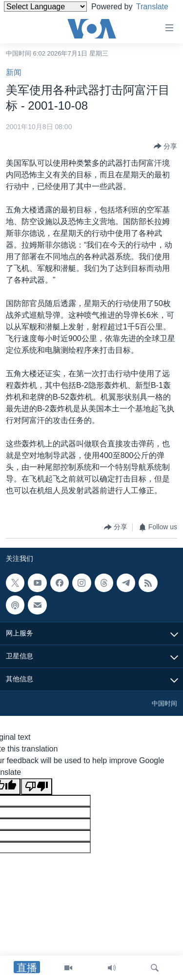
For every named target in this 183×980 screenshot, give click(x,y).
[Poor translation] (37, 787)
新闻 (14, 72)
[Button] (165, 146)
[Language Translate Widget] (45, 7)
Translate (29, 19)
